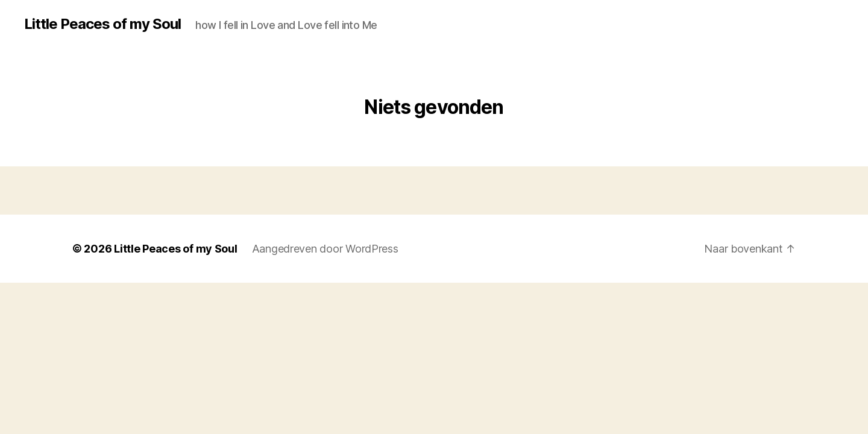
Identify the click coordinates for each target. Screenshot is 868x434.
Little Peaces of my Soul (102, 24)
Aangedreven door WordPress (325, 249)
